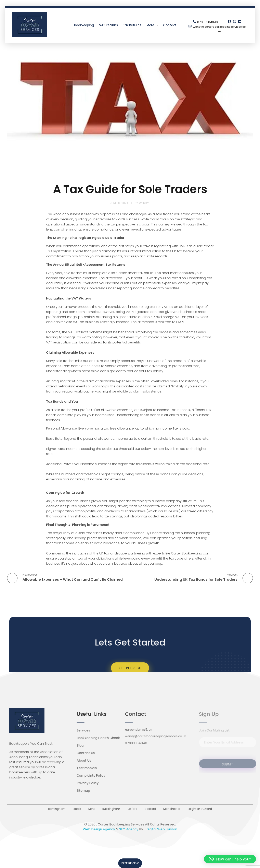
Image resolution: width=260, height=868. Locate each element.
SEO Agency (129, 832)
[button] (230, 859)
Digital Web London (162, 832)
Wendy (144, 203)
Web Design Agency (99, 832)
